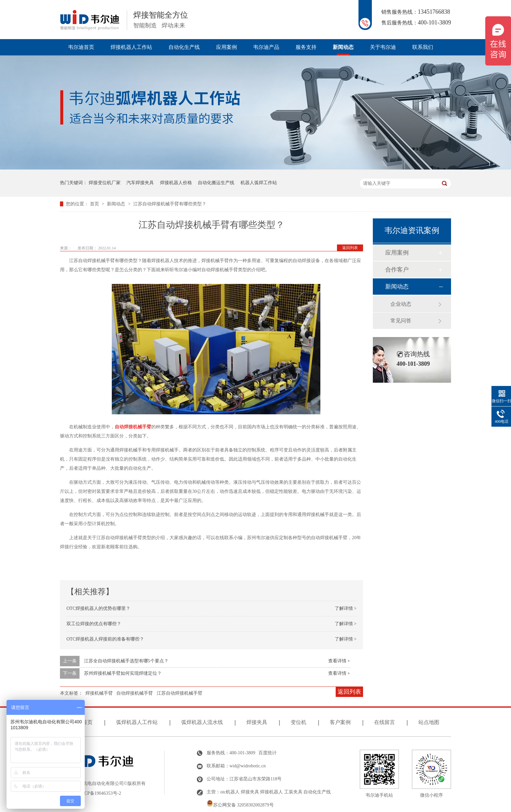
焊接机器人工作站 (131, 47)
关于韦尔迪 (383, 47)
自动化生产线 (184, 47)
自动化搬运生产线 (216, 183)
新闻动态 (343, 47)
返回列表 (350, 248)
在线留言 (385, 722)
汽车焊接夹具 (140, 183)
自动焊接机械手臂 (135, 693)
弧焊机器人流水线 (202, 722)
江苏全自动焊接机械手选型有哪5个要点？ (126, 661)
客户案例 (340, 722)
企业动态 (401, 304)
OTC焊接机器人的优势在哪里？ (98, 608)
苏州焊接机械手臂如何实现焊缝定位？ (123, 673)
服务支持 (306, 47)
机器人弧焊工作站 (259, 183)
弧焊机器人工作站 (137, 722)
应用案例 (226, 47)
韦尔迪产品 (266, 47)
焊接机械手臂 (99, 693)
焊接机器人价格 (176, 183)
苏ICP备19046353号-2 (100, 793)
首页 (95, 204)
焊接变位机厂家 (105, 183)
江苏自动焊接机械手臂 (180, 693)
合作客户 (397, 270)
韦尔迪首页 (81, 47)
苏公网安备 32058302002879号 (240, 805)
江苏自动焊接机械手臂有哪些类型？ (170, 204)
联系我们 (423, 47)
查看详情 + (339, 661)
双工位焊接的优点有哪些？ (94, 624)
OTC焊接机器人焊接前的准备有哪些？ (105, 639)
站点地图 (429, 722)
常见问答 (401, 321)
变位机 (299, 722)
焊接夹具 (257, 722)
